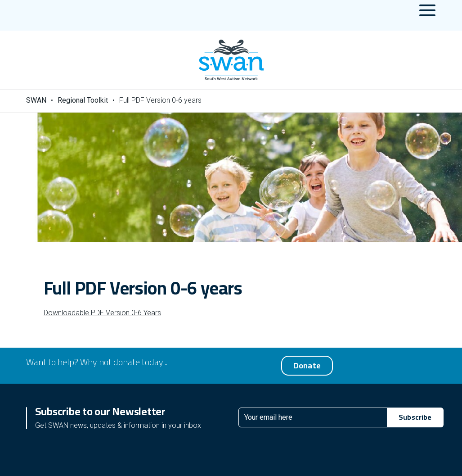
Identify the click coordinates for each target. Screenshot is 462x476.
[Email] (313, 417)
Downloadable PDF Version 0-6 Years (102, 313)
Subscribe (415, 417)
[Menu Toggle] (427, 15)
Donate (307, 365)
